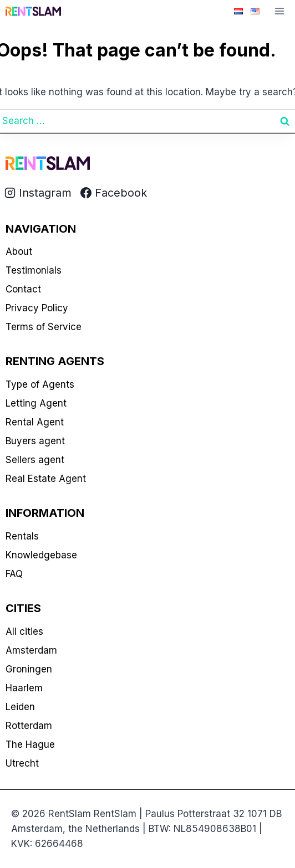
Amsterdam (31, 650)
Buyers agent (35, 441)
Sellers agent (35, 460)
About (19, 251)
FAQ (14, 574)
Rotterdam (29, 726)
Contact (23, 289)
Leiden (20, 707)
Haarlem (24, 688)
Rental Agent (35, 422)
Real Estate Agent (46, 479)
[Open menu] (279, 11)
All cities (24, 631)
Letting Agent (36, 403)
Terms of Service (44, 327)
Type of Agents (40, 384)
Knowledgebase (41, 555)
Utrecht (22, 763)
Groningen (29, 669)
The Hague (30, 744)
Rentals (22, 536)
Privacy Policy (37, 308)
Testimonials (34, 270)
